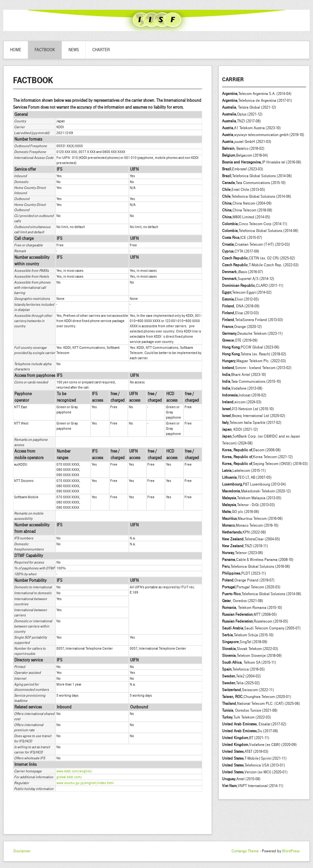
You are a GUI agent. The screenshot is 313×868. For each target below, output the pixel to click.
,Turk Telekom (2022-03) (246, 717)
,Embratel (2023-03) (243, 169)
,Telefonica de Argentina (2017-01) (257, 101)
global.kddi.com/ (69, 777)
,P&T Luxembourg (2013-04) (254, 484)
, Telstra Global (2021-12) (249, 107)
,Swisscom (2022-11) (248, 690)
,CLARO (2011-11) (253, 286)
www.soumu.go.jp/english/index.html (85, 783)
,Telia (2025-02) (241, 683)
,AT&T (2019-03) (245, 752)
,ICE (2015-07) (242, 238)
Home (16, 50)
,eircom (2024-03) (242, 402)
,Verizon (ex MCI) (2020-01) (255, 772)
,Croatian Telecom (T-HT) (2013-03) (256, 244)
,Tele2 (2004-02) (241, 676)
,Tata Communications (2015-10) (254, 183)
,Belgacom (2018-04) (245, 155)
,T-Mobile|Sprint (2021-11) (254, 758)
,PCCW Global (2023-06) (251, 347)
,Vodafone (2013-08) (242, 388)
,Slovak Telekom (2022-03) (250, 649)
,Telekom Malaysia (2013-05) (252, 498)
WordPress (291, 851)
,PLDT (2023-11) (244, 573)
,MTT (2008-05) (249, 614)
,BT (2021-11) (246, 738)
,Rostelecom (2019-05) (255, 621)
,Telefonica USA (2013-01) (253, 765)
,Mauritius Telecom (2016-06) (252, 519)
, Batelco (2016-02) (243, 148)
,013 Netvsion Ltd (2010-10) (248, 409)
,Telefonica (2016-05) (243, 669)
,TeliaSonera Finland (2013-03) (253, 320)
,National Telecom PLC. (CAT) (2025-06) (261, 704)
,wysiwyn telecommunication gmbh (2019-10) (263, 135)
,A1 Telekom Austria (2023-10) (251, 128)
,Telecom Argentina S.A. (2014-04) (257, 94)
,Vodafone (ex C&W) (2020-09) (259, 745)
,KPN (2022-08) (244, 532)
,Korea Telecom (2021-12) (257, 457)
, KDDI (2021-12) (240, 429)
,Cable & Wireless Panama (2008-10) (258, 560)
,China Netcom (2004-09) (247, 203)
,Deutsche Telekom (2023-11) (252, 333)
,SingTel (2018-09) (245, 642)
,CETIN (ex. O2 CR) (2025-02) (259, 258)
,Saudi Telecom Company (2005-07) (261, 628)
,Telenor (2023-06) (243, 553)
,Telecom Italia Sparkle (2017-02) (252, 423)
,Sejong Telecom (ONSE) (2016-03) (265, 464)
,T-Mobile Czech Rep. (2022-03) (260, 265)
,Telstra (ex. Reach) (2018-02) (254, 354)
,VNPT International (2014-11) (253, 786)
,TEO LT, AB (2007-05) (247, 477)
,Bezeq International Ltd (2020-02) (254, 416)
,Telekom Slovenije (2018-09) (252, 656)
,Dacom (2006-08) (251, 450)
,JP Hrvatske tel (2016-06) (262, 162)
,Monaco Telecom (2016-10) (250, 525)
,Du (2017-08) (250, 731)
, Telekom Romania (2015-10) (252, 608)
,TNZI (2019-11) (245, 546)
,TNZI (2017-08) (241, 121)
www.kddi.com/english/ (74, 771)
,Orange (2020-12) (242, 327)
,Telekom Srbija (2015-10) (248, 635)
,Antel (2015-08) (241, 779)
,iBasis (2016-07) (243, 272)
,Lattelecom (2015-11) (244, 471)
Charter (101, 50)
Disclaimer (22, 851)
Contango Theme (245, 851)
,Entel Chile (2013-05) (244, 190)
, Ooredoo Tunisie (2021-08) (250, 710)
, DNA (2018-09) (241, 306)
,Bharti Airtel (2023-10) (244, 375)
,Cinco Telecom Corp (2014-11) (255, 224)
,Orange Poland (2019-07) (248, 580)
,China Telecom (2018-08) (247, 210)
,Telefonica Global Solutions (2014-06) (257, 176)
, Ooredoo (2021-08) (243, 601)
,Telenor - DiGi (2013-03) (248, 505)
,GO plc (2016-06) (241, 512)
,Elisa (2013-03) (240, 313)
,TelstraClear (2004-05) (251, 539)
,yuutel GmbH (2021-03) (247, 142)
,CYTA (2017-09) (241, 251)
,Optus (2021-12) (242, 114)
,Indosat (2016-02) (244, 395)
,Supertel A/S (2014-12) (248, 279)
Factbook (45, 50)
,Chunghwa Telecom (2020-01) (257, 697)
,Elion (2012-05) (240, 299)
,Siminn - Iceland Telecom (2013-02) (257, 368)
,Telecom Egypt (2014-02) (247, 292)
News (74, 50)
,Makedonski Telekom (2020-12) (256, 491)
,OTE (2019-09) (240, 340)
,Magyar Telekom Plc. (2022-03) (254, 361)
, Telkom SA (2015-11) (249, 662)
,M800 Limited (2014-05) (246, 217)
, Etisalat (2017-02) (254, 724)
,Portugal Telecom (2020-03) (251, 587)
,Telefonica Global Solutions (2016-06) (256, 566)
